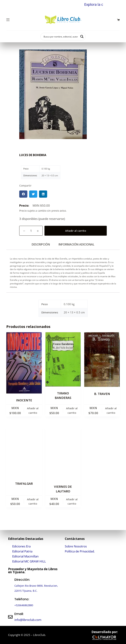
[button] (23, 194)
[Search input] (61, 37)
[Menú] (8, 20)
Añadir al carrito (76, 231)
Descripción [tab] (41, 244)
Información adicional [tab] (76, 244)
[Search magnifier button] (82, 37)
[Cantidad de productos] (31, 231)
